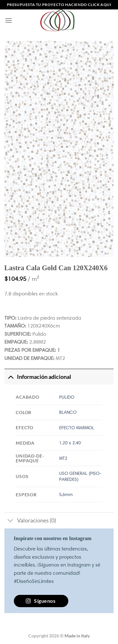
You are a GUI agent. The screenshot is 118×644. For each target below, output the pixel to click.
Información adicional (38, 377)
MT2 (63, 458)
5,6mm (66, 494)
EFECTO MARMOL (77, 428)
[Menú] (8, 20)
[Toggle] (11, 377)
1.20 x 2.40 (70, 443)
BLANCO (68, 412)
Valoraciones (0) (30, 521)
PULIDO (67, 397)
